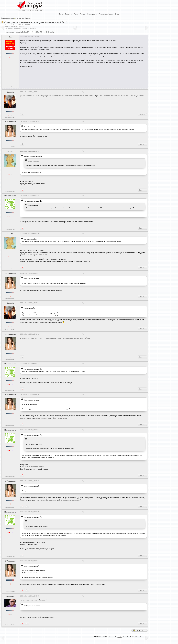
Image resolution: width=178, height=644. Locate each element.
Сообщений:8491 (10, 147)
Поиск (76, 14)
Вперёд (51, 32)
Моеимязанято (10, 196)
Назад (17, 32)
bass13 (10, 151)
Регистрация (92, 14)
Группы (83, 14)
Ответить (142, 115)
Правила (69, 14)
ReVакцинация (10, 122)
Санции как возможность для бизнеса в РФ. (34, 22)
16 (37, 32)
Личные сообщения (106, 14)
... (38, 161)
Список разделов (8, 18)
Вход (117, 14)
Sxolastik (10, 92)
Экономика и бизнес (23, 18)
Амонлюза (10, 596)
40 (41, 32)
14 (28, 32)
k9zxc (10, 37)
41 (44, 32)
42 (46, 32)
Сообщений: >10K (10, 87)
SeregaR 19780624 (30, 157)
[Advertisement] (65, 77)
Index (61, 14)
